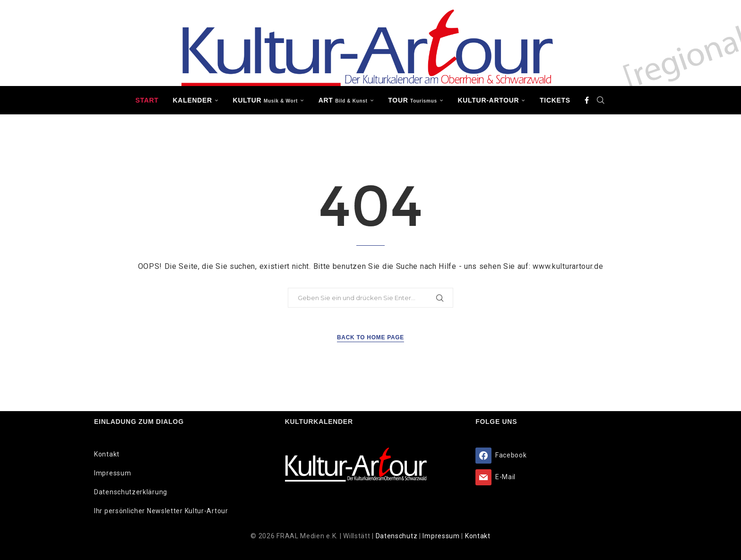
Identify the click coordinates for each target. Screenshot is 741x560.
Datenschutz (397, 536)
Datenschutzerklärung (131, 492)
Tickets (555, 100)
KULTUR (265, 100)
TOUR (413, 100)
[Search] (601, 100)
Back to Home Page (370, 337)
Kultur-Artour (489, 100)
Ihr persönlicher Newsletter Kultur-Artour (161, 511)
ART (343, 100)
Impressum (112, 473)
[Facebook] (587, 100)
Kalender (193, 100)
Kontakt (107, 454)
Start (147, 100)
